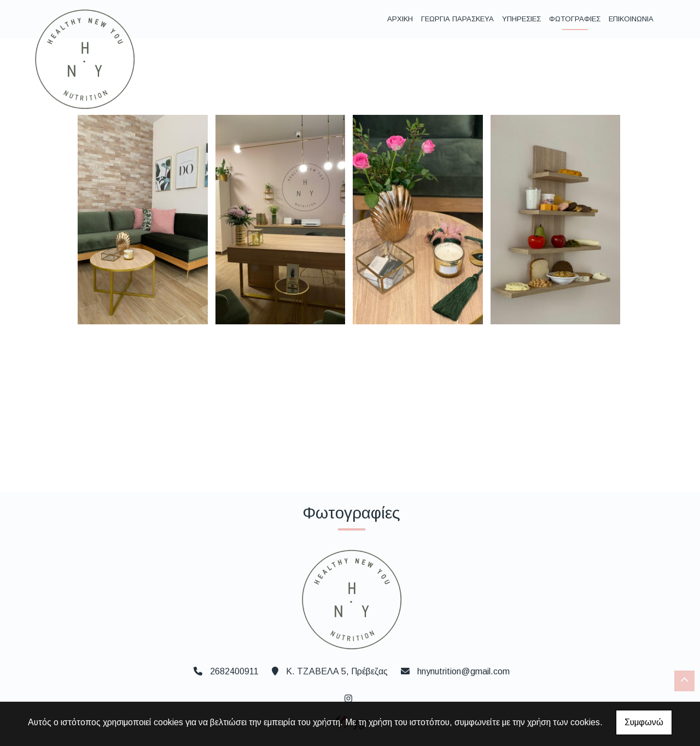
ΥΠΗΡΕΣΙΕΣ (521, 19)
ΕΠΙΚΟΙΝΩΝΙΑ (631, 19)
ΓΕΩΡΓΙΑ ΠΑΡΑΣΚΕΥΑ (457, 19)
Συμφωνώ (644, 722)
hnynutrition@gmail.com (463, 671)
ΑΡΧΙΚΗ (400, 19)
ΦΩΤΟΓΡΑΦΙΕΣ (575, 19)
